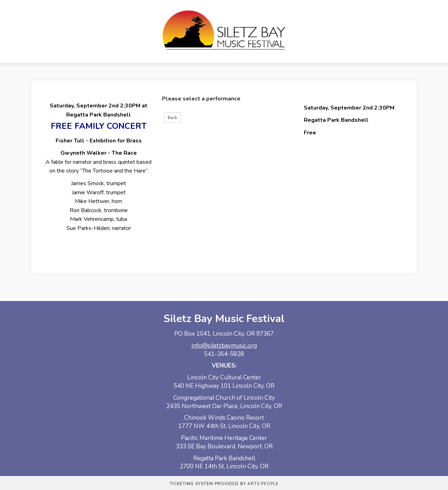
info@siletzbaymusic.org (224, 346)
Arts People (263, 484)
